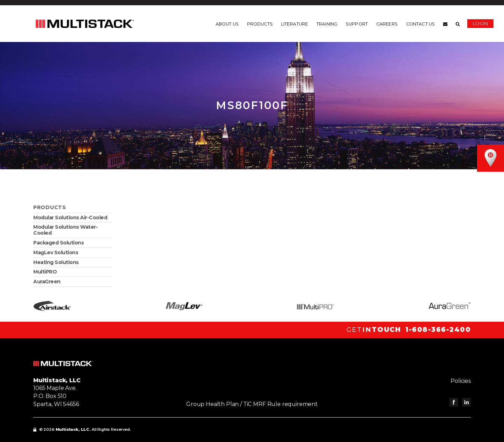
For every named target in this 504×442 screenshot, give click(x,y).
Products (260, 24)
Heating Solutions (56, 262)
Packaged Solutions (58, 243)
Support (357, 24)
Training (327, 24)
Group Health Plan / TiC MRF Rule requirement (252, 404)
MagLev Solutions (56, 252)
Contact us (420, 24)
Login (480, 23)
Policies (461, 381)
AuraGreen (47, 281)
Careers (387, 24)
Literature (295, 24)
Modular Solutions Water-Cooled (65, 230)
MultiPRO (45, 272)
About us (227, 24)
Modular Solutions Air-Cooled (70, 218)
